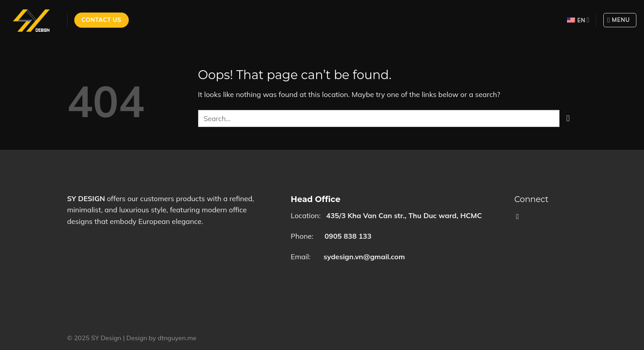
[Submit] (568, 118)
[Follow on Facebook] (520, 216)
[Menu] (620, 20)
